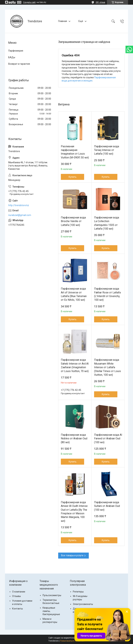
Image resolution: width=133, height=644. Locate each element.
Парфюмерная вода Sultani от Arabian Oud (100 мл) (107, 506)
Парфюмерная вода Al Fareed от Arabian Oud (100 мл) (108, 439)
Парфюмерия (16, 51)
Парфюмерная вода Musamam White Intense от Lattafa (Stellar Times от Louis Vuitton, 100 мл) (107, 367)
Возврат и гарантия (19, 64)
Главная (63, 21)
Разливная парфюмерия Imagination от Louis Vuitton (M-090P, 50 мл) (75, 152)
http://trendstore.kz (19, 205)
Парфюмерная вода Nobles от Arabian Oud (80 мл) (74, 439)
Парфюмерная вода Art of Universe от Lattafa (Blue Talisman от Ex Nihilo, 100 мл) (74, 294)
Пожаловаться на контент (72, 641)
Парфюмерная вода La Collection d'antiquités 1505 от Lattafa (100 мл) (107, 223)
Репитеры (78, 592)
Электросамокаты (83, 604)
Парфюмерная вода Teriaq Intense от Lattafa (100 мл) (107, 150)
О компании (19, 592)
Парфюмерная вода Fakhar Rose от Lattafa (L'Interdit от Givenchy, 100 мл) (107, 294)
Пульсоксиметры (52, 595)
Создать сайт (29, 2)
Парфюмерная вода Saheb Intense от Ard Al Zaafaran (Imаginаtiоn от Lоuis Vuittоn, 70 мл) (75, 365)
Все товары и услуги (72, 555)
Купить (73, 177)
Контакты (17, 609)
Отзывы (16, 596)
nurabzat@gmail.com (20, 215)
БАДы (12, 57)
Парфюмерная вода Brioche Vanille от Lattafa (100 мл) (73, 221)
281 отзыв (100, 2)
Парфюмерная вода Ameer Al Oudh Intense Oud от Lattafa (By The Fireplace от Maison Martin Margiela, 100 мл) (74, 512)
